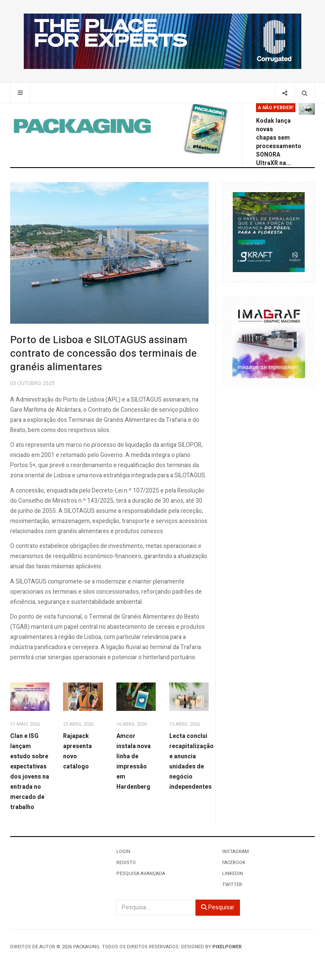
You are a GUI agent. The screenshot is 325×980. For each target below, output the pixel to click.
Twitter (232, 885)
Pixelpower (227, 947)
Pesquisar (218, 907)
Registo (126, 863)
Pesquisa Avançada (141, 874)
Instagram (235, 852)
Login (123, 852)
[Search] (304, 93)
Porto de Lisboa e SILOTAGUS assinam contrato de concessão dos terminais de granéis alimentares (103, 354)
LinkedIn (233, 874)
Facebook (234, 863)
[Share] (285, 93)
